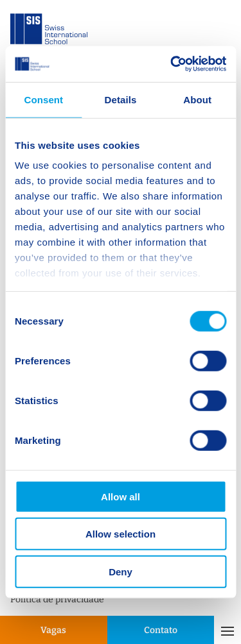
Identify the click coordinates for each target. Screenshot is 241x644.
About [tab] (197, 99)
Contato (161, 630)
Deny (121, 571)
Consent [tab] (43, 99)
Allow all (121, 496)
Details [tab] (121, 99)
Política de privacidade (57, 599)
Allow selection (121, 534)
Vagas (53, 630)
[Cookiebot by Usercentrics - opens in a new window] (172, 64)
